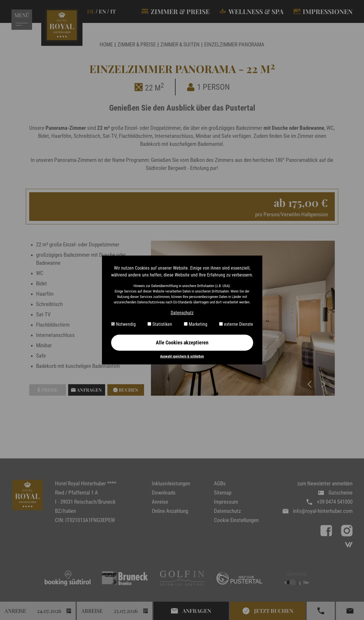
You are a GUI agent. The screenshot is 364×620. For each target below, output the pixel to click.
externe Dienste (236, 324)
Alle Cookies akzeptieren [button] (182, 343)
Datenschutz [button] (182, 313)
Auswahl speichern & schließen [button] (182, 356)
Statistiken (160, 324)
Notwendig (123, 324)
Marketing (196, 324)
